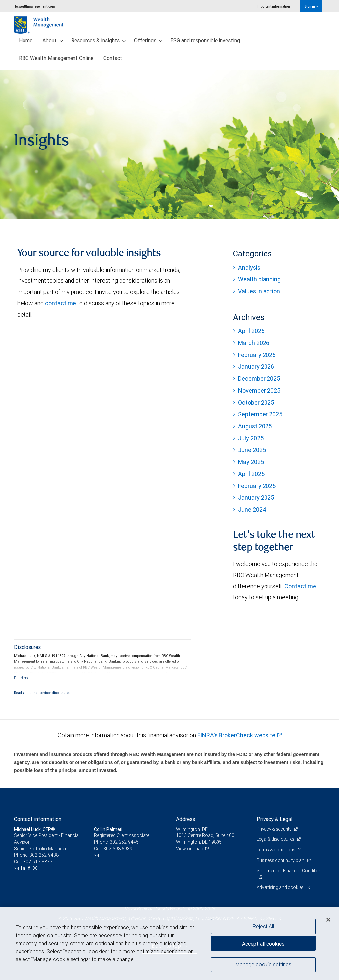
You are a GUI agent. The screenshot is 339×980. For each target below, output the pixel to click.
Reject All (263, 926)
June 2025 (252, 450)
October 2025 (256, 402)
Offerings (148, 40)
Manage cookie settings (263, 964)
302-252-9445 (124, 842)
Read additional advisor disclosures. (43, 693)
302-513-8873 (38, 862)
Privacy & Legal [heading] (274, 819)
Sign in (311, 6)
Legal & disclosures (276, 839)
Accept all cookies (263, 944)
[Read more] (23, 678)
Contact (113, 58)
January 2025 (256, 498)
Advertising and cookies (281, 887)
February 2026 (257, 355)
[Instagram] (36, 868)
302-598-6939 (118, 849)
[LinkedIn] (24, 868)
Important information (273, 6)
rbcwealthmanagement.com (34, 6)
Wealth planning (259, 279)
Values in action (259, 291)
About (53, 40)
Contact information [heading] (38, 819)
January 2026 (256, 367)
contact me (61, 303)
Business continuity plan (281, 860)
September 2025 (260, 414)
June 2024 (252, 510)
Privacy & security (275, 829)
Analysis (249, 267)
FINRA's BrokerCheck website (236, 735)
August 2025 (255, 426)
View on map (190, 849)
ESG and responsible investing (205, 40)
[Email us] (17, 868)
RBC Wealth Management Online (56, 58)
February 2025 (257, 486)
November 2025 (259, 390)
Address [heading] (186, 819)
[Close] (328, 920)
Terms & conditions (276, 850)
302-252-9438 (44, 855)
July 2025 (251, 438)
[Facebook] (30, 868)
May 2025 (251, 462)
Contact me (300, 586)
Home (26, 40)
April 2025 (251, 474)
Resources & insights (98, 40)
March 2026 (254, 343)
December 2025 (259, 379)
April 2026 (251, 331)
